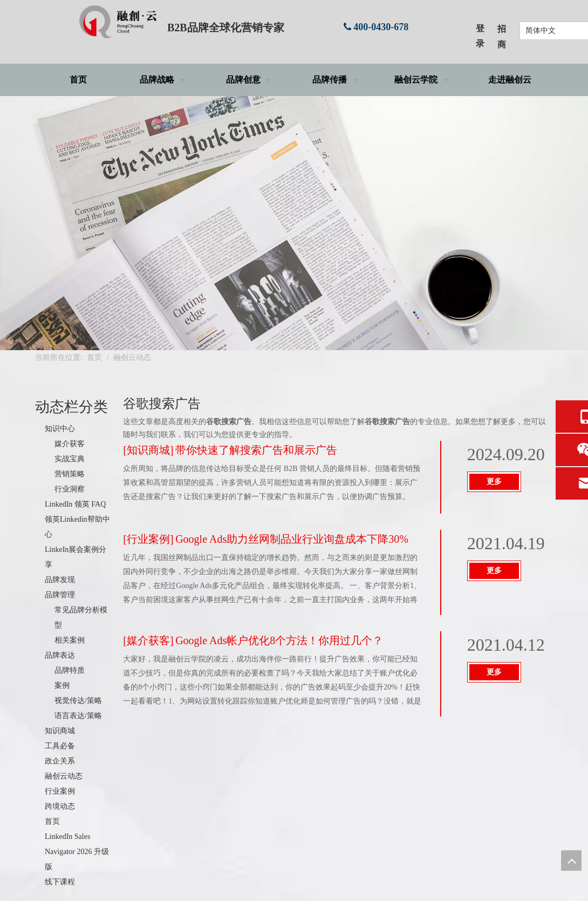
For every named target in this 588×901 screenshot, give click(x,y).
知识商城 (60, 731)
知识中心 (60, 429)
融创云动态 (64, 776)
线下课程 (60, 882)
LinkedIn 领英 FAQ (75, 504)
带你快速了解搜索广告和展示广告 (256, 450)
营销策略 (70, 474)
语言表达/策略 (78, 716)
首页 (52, 821)
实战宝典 (70, 459)
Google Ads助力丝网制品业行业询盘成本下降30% (292, 539)
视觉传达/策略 (78, 701)
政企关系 (60, 761)
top (571, 861)
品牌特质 (70, 670)
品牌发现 (60, 580)
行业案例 (60, 791)
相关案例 (70, 640)
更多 (494, 482)
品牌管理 (60, 595)
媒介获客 (70, 444)
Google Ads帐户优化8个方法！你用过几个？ (279, 640)
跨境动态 (60, 806)
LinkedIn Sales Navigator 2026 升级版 (77, 852)
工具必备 (60, 746)
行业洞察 (70, 489)
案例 (62, 685)
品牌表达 (60, 655)
